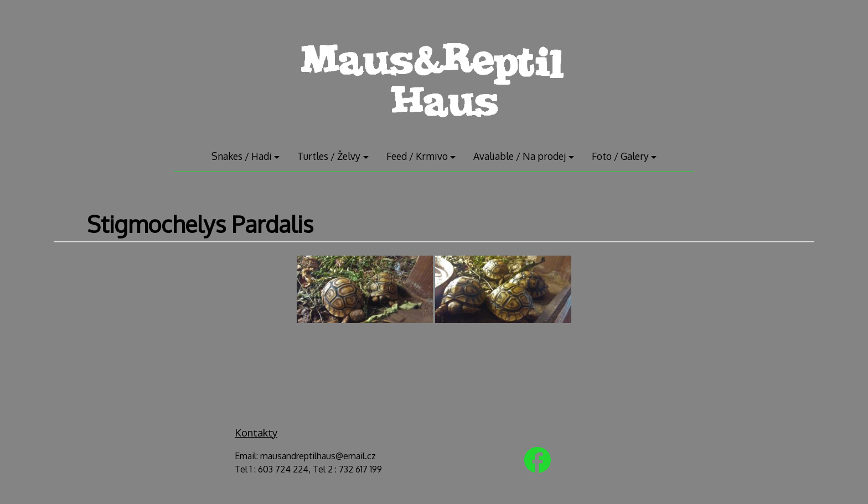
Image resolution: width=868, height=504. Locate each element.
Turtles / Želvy (329, 156)
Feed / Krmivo (417, 156)
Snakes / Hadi (242, 156)
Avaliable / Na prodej (520, 156)
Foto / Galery (620, 156)
